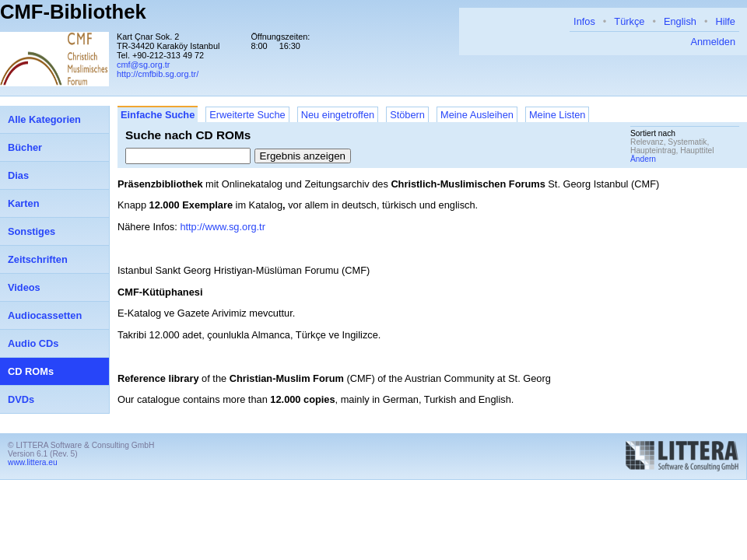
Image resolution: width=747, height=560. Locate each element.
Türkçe (629, 21)
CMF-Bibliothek (73, 12)
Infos (584, 21)
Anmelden (713, 42)
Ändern (643, 159)
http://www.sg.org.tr (223, 227)
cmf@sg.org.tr (143, 65)
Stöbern (407, 115)
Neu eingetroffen (338, 115)
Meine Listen (558, 115)
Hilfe (725, 21)
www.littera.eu (33, 462)
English (680, 21)
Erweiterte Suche (247, 115)
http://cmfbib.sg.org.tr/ (158, 74)
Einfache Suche (158, 115)
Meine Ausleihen (477, 115)
